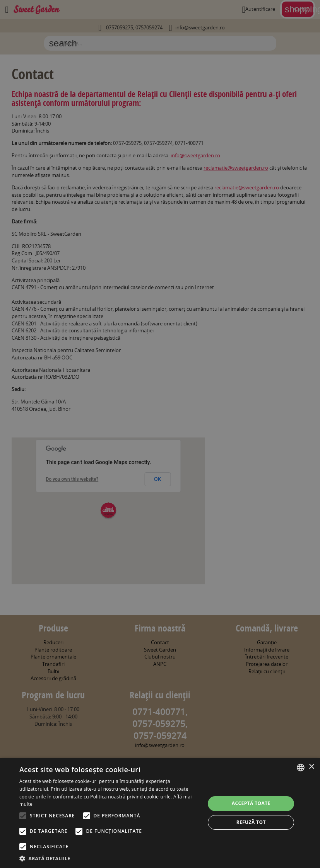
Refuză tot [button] (251, 822)
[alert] (160, 434)
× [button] (311, 767)
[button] (110, 858)
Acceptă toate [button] (251, 803)
